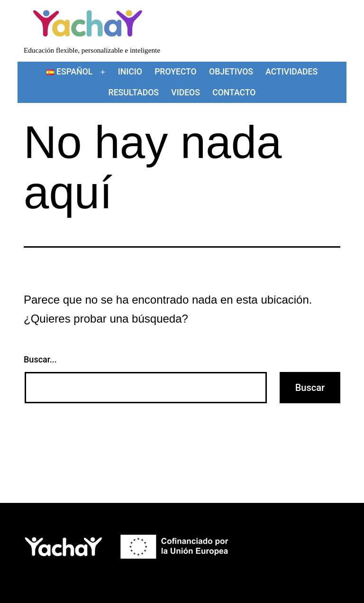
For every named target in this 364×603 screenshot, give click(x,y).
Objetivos (231, 72)
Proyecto (176, 72)
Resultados (134, 93)
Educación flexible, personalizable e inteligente (92, 50)
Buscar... (40, 359)
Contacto (234, 93)
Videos (186, 93)
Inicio (130, 72)
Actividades (291, 72)
